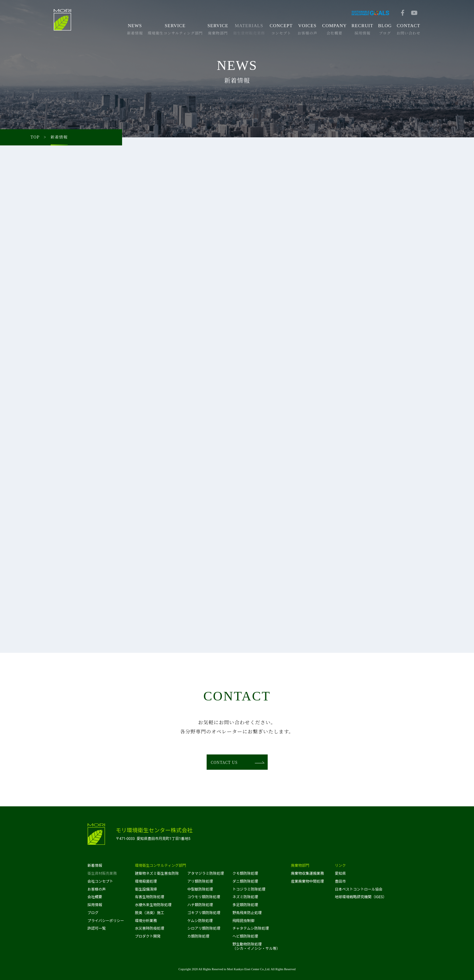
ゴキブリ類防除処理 (204, 913)
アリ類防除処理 (200, 881)
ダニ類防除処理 (245, 881)
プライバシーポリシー (106, 921)
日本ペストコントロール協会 (359, 889)
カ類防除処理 (198, 936)
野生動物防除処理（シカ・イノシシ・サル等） (256, 946)
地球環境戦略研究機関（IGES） (361, 897)
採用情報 (95, 905)
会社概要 (95, 897)
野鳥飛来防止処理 (247, 913)
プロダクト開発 (148, 936)
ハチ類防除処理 (200, 905)
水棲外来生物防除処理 (153, 905)
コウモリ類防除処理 (204, 897)
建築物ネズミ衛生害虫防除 (157, 873)
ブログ (93, 913)
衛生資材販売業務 (102, 873)
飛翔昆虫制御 (243, 921)
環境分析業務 (146, 921)
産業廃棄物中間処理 (307, 881)
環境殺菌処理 (146, 881)
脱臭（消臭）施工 (150, 913)
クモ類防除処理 (245, 873)
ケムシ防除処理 (200, 921)
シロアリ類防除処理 (204, 928)
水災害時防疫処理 (150, 928)
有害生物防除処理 (150, 897)
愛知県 (340, 873)
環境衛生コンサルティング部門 (160, 866)
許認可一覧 (97, 928)
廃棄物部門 (300, 866)
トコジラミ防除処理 (249, 889)
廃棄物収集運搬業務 (307, 873)
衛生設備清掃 (146, 889)
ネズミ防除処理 (245, 897)
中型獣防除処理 (200, 889)
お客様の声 (97, 889)
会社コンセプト (100, 881)
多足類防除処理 (245, 905)
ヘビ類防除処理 (245, 936)
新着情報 (95, 866)
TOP (35, 137)
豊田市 (340, 881)
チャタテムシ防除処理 (251, 928)
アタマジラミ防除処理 (206, 873)
